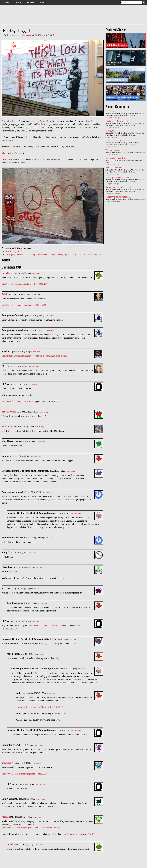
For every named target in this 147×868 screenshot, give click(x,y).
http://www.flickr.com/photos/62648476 (19, 401)
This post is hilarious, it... (116, 140)
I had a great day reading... (117, 121)
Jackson (6, 817)
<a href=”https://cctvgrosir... (118, 197)
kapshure (6, 763)
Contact (43, 3)
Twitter (18, 3)
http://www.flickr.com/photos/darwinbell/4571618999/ (39, 707)
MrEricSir (7, 426)
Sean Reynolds (17, 153)
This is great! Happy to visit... (118, 177)
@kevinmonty (28, 35)
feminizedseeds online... (116, 168)
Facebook (31, 3)
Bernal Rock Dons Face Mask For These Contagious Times (126, 153)
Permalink (36, 273)
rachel (5, 273)
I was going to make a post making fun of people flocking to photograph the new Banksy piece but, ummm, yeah (54, 254)
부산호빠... (111, 131)
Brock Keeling (9, 412)
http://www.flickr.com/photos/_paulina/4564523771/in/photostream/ (31, 828)
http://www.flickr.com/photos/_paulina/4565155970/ (24, 305)
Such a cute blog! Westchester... (119, 187)
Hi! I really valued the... (116, 158)
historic (44, 121)
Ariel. (4, 294)
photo (5, 153)
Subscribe (5, 3)
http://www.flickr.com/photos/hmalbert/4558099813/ (24, 284)
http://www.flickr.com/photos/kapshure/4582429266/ (24, 774)
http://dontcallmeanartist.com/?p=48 (79, 834)
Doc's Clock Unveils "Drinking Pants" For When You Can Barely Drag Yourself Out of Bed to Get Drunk (125, 115)
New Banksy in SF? (14, 251)
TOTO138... (111, 111)
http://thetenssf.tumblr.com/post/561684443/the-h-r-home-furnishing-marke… (35, 356)
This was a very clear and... (117, 150)
